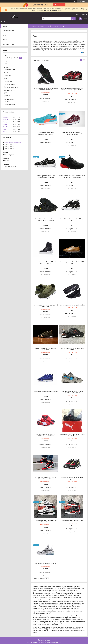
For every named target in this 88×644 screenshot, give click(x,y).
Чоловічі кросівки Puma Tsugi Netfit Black (72, 349)
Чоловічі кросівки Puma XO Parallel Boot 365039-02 (46, 263)
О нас (4, 35)
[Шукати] (73, 19)
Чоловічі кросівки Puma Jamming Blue (46, 391)
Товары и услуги (44, 26)
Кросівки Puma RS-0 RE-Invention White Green (46, 521)
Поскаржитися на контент (40, 642)
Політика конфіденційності (54, 642)
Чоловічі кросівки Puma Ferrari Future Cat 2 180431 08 (72, 435)
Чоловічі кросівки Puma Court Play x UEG (72, 219)
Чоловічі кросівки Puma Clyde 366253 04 (72, 263)
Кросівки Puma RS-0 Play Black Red (72, 520)
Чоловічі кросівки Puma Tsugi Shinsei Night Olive (46, 306)
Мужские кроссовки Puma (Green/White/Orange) (46, 133)
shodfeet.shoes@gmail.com (13, 143)
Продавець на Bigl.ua (44, 641)
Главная (34, 26)
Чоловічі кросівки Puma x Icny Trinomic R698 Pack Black (46, 176)
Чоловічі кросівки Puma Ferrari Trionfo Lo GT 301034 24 (46, 435)
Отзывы (5, 40)
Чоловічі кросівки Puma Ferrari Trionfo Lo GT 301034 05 (46, 219)
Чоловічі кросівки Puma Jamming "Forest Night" (46, 349)
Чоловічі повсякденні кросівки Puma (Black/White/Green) (46, 89)
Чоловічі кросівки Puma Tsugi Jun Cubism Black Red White (46, 478)
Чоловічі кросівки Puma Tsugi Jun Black (72, 305)
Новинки (55, 26)
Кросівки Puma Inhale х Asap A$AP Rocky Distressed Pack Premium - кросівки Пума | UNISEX (72, 89)
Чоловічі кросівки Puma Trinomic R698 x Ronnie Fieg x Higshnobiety (72, 176)
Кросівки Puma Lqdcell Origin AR (46, 563)
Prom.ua (53, 639)
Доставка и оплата (9, 44)
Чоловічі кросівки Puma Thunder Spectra (72, 478)
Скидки (63, 26)
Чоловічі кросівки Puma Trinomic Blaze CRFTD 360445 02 (72, 392)
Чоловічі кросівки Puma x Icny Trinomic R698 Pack (72, 133)
